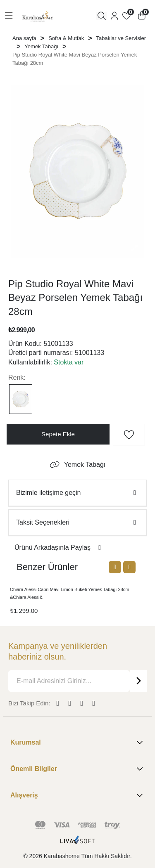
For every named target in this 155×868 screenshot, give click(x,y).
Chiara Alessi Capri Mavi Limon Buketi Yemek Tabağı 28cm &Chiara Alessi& (69, 593)
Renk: (17, 377)
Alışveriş (77, 795)
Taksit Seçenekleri (77, 522)
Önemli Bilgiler (77, 769)
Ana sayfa (24, 38)
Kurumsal (77, 743)
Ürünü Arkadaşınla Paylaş (59, 548)
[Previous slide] (115, 567)
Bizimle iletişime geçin (77, 493)
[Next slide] (129, 567)
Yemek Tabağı (78, 465)
